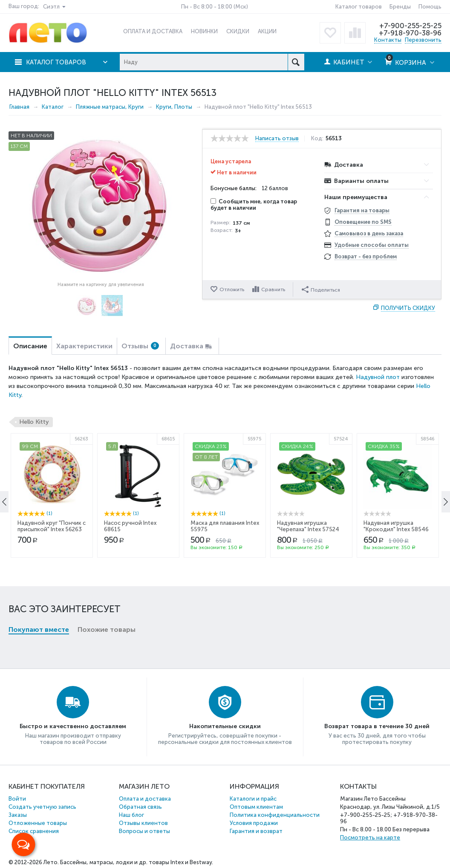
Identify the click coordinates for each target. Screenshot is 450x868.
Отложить (232, 289)
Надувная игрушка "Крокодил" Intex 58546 (396, 600)
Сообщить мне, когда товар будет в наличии (254, 205)
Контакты (388, 40)
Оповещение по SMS (363, 222)
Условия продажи (254, 823)
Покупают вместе (39, 490)
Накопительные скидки (225, 726)
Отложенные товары (38, 823)
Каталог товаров (359, 7)
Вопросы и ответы (144, 831)
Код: (318, 139)
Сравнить (273, 289)
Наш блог (131, 815)
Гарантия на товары (362, 210)
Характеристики (84, 346)
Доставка (187, 346)
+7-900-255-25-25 (410, 26)
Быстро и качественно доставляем (73, 726)
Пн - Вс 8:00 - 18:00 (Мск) (215, 7)
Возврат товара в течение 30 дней (377, 726)
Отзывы (140, 346)
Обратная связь (140, 807)
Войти (17, 799)
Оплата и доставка (145, 799)
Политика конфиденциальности (275, 815)
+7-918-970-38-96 (410, 33)
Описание (30, 346)
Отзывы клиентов (143, 823)
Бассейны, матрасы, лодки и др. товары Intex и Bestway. (137, 862)
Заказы (18, 815)
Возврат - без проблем (366, 256)
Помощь (430, 7)
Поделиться (321, 289)
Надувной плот (378, 377)
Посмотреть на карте (370, 838)
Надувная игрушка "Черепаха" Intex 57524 (308, 600)
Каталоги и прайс (253, 799)
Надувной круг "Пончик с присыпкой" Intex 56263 (52, 600)
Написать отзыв (277, 139)
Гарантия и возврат (256, 831)
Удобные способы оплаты (372, 245)
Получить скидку (408, 308)
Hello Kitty (34, 422)
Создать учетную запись (42, 807)
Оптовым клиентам (256, 807)
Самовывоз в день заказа (369, 233)
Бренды (400, 7)
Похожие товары (107, 490)
